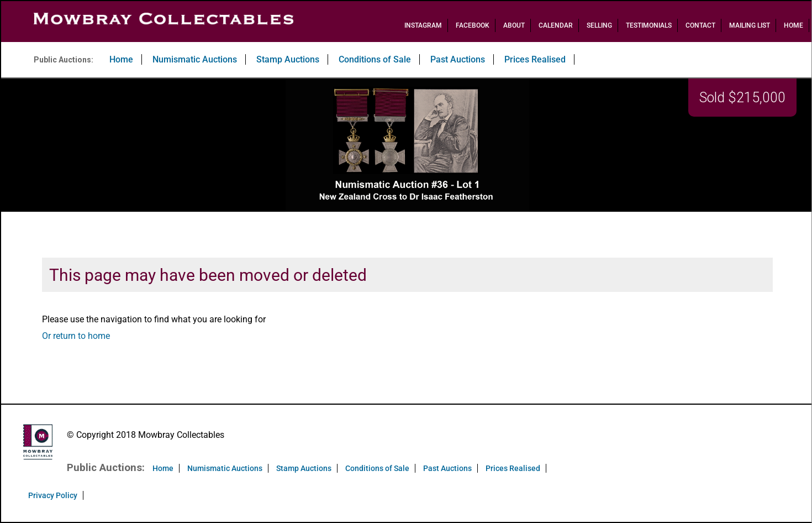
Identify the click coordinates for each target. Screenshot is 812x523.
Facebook (473, 25)
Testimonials (649, 25)
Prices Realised (535, 59)
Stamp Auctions (288, 59)
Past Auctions (458, 59)
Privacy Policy (53, 495)
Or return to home (76, 336)
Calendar (556, 25)
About (514, 25)
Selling (599, 25)
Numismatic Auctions (195, 59)
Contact (700, 25)
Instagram (423, 25)
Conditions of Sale (375, 59)
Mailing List (750, 25)
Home (793, 25)
